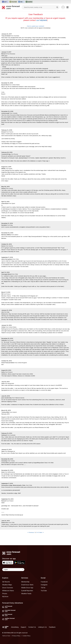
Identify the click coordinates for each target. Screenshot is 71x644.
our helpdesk (42, 20)
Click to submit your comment (35, 26)
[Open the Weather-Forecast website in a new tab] (29, 2)
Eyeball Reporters (27, 591)
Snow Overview (8, 588)
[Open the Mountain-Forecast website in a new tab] (13, 2)
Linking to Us (42, 627)
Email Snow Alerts (27, 585)
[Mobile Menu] (67, 7)
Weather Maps (7, 585)
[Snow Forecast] (11, 7)
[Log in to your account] (63, 7)
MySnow (5, 596)
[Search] (57, 7)
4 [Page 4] (38, 532)
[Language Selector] (13, 570)
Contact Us (32, 627)
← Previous (31, 532)
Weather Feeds (26, 594)
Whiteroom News (8, 591)
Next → (42, 532)
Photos (5, 594)
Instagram (44, 585)
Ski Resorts (6, 582)
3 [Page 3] (37, 532)
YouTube (44, 591)
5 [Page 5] (39, 532)
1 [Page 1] (35, 532)
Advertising (15, 627)
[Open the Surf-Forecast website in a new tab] (5, 2)
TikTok (43, 588)
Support (23, 627)
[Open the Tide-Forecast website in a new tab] (21, 2)
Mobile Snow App (27, 588)
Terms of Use (6, 636)
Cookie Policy (26, 636)
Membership (25, 582)
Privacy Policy (16, 636)
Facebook (44, 582)
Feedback (52, 627)
